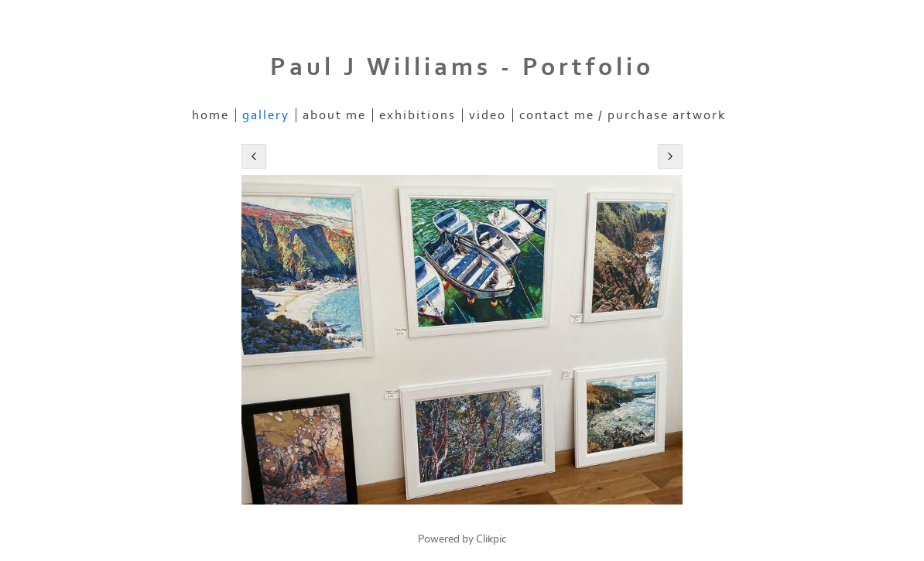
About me (334, 115)
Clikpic (491, 539)
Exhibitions (418, 115)
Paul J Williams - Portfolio (462, 67)
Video (488, 115)
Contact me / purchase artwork (623, 115)
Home (210, 115)
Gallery (266, 115)
